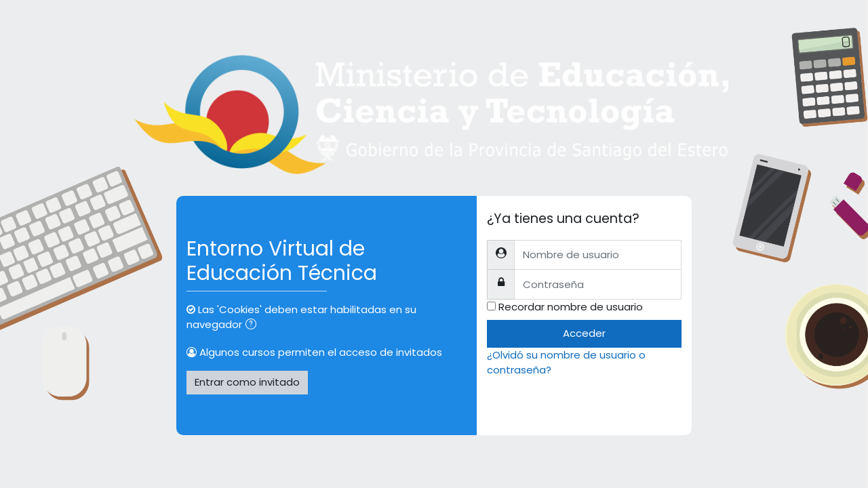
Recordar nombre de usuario (571, 307)
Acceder (584, 333)
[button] (254, 326)
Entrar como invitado (247, 382)
